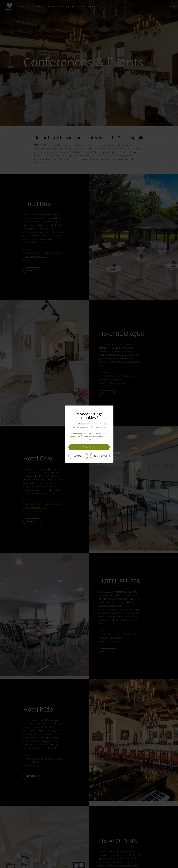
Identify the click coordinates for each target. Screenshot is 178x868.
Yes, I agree (89, 447)
